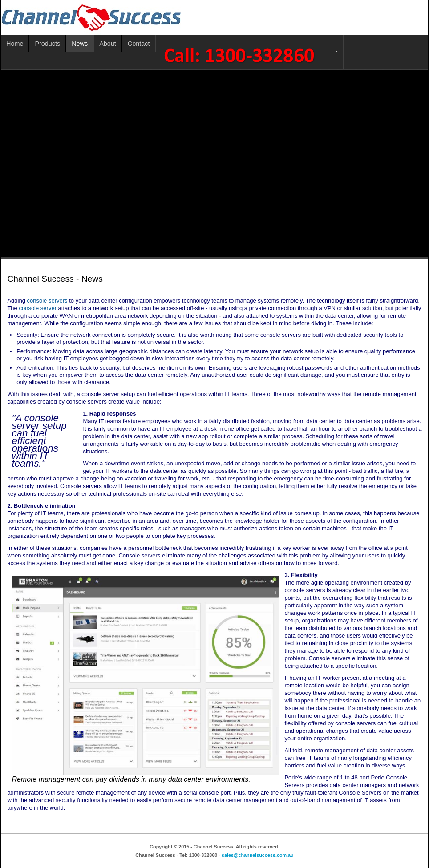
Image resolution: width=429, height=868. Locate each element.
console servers (47, 301)
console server (38, 308)
